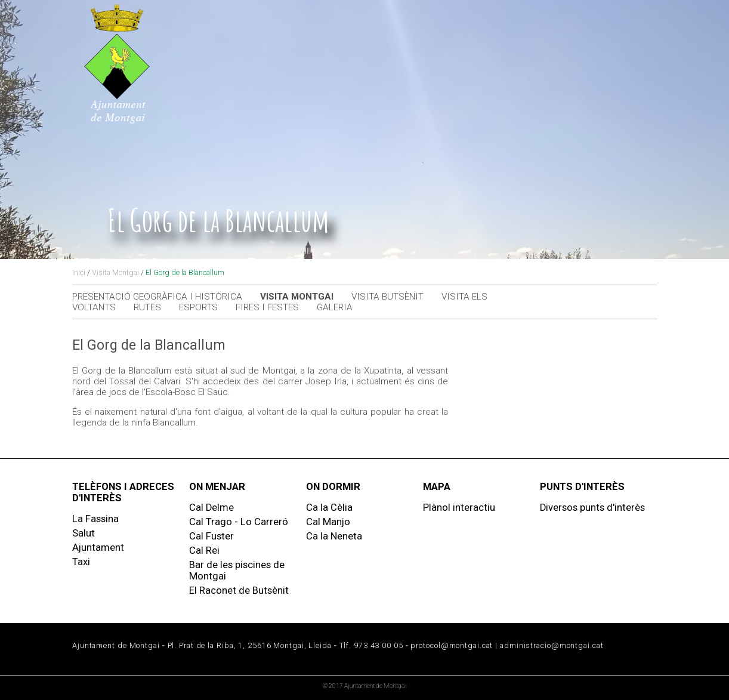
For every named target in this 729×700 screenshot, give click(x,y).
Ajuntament (98, 548)
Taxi (81, 562)
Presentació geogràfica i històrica (157, 297)
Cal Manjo (328, 522)
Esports (198, 307)
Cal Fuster (211, 536)
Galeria (335, 307)
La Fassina (95, 519)
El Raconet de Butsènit (239, 590)
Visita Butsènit (387, 297)
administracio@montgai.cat (552, 645)
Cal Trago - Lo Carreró (239, 522)
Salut (84, 533)
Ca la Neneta (334, 536)
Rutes (147, 307)
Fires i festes (267, 307)
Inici (79, 272)
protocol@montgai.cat (452, 645)
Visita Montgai (115, 272)
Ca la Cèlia (329, 508)
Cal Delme (211, 508)
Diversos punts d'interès (592, 508)
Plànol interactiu (459, 508)
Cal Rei (204, 551)
